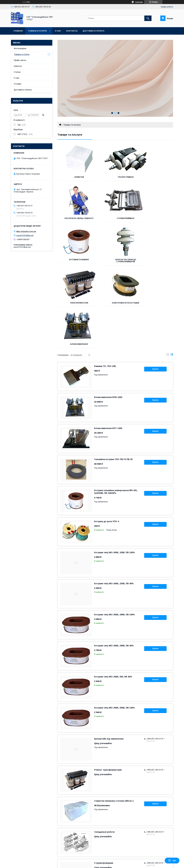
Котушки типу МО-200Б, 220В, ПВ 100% (114, 470)
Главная (18, 31)
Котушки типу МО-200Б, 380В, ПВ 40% (114, 563)
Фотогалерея (20, 48)
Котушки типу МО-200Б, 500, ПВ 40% (113, 594)
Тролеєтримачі (115, 177)
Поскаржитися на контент (95, 864)
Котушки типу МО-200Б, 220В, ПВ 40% (114, 501)
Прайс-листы (20, 60)
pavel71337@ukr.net (25, 235)
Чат (172, 861)
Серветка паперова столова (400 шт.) (114, 718)
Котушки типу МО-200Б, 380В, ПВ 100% (114, 532)
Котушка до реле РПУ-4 (107, 439)
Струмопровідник (104, 780)
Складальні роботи (104, 749)
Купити (155, 287)
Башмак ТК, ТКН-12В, (105, 284)
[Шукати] (148, 18)
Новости (18, 66)
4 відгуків (139, 2)
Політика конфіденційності (118, 864)
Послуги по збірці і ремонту (155, 177)
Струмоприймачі (76, 218)
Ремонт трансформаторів (108, 687)
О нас (58, 31)
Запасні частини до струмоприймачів (155, 219)
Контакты (72, 31)
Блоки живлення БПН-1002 (108, 315)
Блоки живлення (155, 262)
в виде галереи (168, 273)
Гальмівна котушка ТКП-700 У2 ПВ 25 (113, 377)
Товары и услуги (37, 31)
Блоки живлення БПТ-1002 (108, 346)
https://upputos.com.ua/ (26, 231)
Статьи (17, 72)
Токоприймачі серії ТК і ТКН (109, 812)
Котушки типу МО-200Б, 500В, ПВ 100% (114, 625)
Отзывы (18, 84)
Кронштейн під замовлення (109, 656)
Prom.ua (106, 862)
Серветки (76, 177)
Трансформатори (76, 262)
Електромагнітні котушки (115, 262)
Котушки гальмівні (115, 218)
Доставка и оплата (94, 31)
